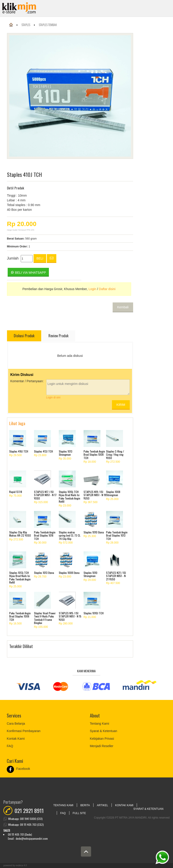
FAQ (10, 746)
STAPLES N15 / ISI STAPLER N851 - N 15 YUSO (70, 616)
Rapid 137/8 (16, 492)
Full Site (79, 813)
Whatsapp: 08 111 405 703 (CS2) (26, 825)
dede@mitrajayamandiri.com (32, 838)
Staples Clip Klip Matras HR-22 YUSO (20, 534)
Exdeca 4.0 (21, 865)
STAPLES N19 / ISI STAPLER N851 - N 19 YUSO (95, 495)
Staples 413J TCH (43, 451)
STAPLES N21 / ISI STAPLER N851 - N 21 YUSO (116, 576)
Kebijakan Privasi (102, 739)
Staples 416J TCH (19, 451)
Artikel (102, 805)
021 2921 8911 (29, 810)
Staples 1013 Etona (44, 573)
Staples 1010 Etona (94, 532)
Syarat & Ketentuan (104, 731)
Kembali (123, 307)
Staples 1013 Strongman (66, 453)
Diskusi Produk (24, 336)
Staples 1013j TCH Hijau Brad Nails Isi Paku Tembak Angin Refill (20, 577)
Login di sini (53, 397)
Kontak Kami (16, 739)
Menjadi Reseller (102, 746)
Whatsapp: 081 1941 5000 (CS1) (25, 819)
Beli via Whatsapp (28, 272)
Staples (26, 25)
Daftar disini (107, 289)
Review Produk (58, 336)
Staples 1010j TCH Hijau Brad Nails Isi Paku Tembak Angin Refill (69, 497)
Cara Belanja (16, 724)
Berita (85, 805)
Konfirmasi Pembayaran (24, 731)
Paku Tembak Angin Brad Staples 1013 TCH (117, 535)
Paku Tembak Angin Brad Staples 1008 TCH (94, 455)
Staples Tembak (48, 25)
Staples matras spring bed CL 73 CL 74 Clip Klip (70, 535)
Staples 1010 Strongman (90, 574)
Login (92, 289)
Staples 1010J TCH (94, 613)
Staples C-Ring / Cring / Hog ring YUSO (115, 455)
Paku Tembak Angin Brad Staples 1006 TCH (20, 616)
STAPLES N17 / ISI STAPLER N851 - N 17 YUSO (45, 495)
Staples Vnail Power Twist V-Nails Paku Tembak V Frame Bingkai (45, 618)
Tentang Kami (100, 724)
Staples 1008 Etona (69, 573)
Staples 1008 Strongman (113, 493)
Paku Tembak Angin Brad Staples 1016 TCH (45, 535)
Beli (40, 258)
